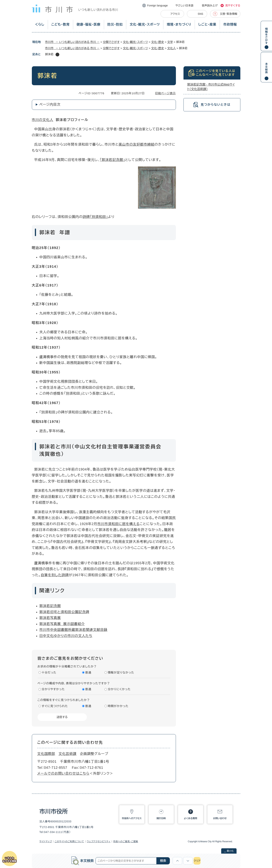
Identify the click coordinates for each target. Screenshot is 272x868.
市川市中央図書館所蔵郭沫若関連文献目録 (73, 630)
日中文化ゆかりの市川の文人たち (66, 636)
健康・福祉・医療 (89, 25)
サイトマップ (46, 841)
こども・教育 (60, 25)
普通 (88, 672)
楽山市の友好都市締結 (137, 144)
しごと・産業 (207, 25)
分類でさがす (111, 42)
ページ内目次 (50, 105)
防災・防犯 (115, 25)
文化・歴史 (158, 42)
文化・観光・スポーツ (145, 25)
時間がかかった (118, 706)
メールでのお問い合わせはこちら (63, 774)
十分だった (49, 672)
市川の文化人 (43, 120)
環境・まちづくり (179, 25)
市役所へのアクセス (132, 818)
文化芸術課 (68, 754)
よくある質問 (190, 818)
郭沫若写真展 (50, 618)
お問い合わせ (220, 818)
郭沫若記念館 (50, 606)
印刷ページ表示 (165, 93)
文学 (170, 42)
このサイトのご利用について (69, 841)
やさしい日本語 (184, 5)
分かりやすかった (53, 689)
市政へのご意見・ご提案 (126, 841)
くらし (40, 25)
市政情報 (230, 25)
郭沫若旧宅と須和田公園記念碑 (64, 612)
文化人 (171, 48)
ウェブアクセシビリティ (99, 841)
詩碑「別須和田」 (95, 217)
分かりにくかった (119, 689)
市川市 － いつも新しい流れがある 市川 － (72, 42)
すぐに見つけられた (55, 706)
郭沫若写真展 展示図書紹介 (62, 624)
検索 (163, 861)
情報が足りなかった (121, 672)
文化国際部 (46, 754)
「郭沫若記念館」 (112, 160)
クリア (197, 861)
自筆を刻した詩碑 (55, 575)
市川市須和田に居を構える (118, 524)
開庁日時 (161, 818)
